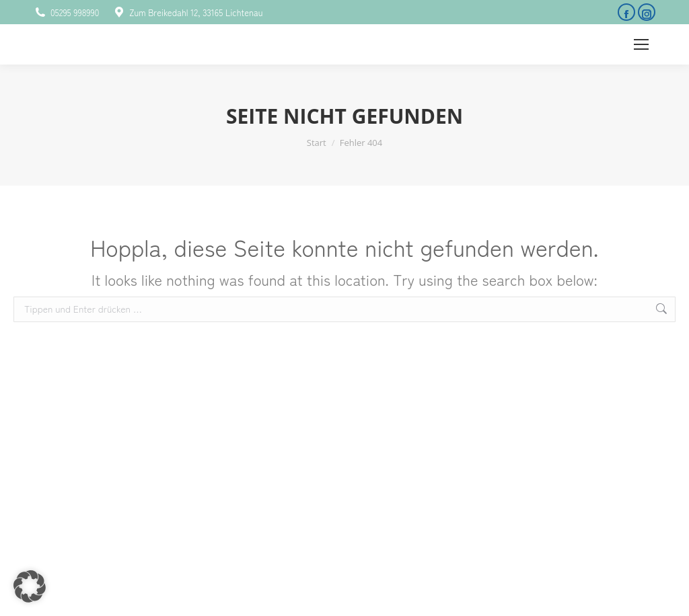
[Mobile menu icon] (641, 44)
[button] (30, 586)
